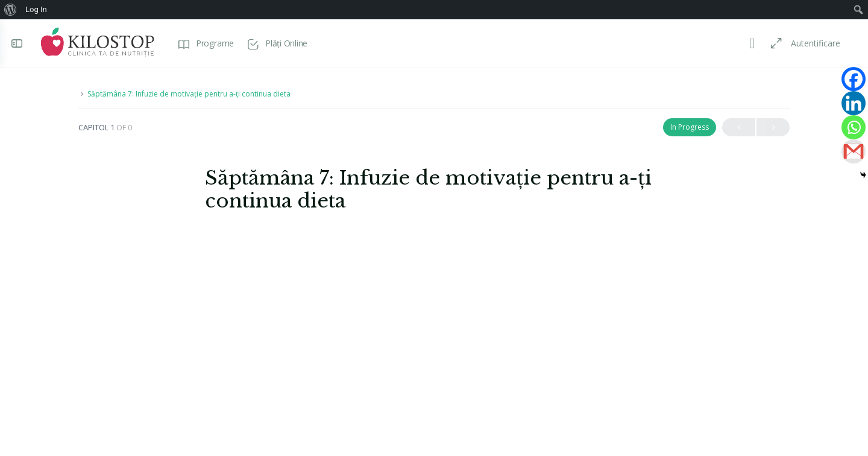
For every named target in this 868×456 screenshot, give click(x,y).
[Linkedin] (854, 103)
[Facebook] (854, 79)
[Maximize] (770, 43)
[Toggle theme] (749, 43)
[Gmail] (854, 151)
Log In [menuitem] (36, 9)
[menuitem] (11, 10)
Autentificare (812, 43)
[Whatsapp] (854, 127)
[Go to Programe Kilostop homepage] (101, 42)
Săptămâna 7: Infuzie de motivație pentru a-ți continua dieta (189, 94)
